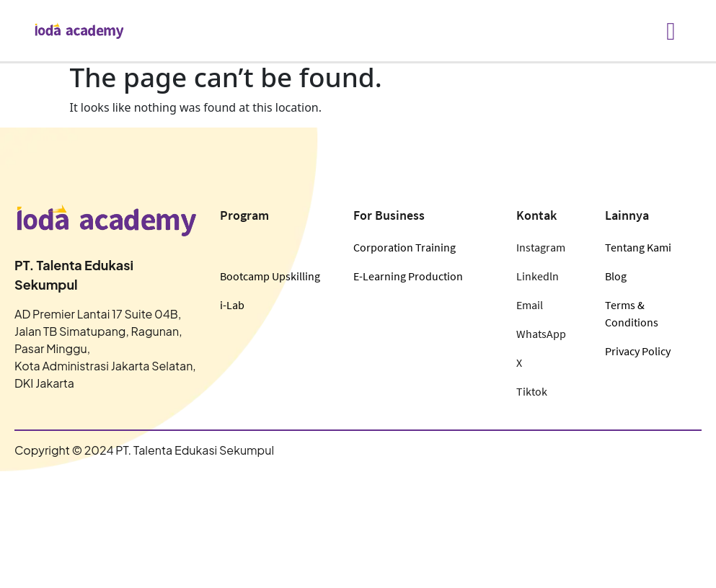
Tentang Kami (638, 247)
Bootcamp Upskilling (270, 276)
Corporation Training (405, 247)
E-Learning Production (408, 276)
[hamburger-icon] (671, 31)
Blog (616, 276)
